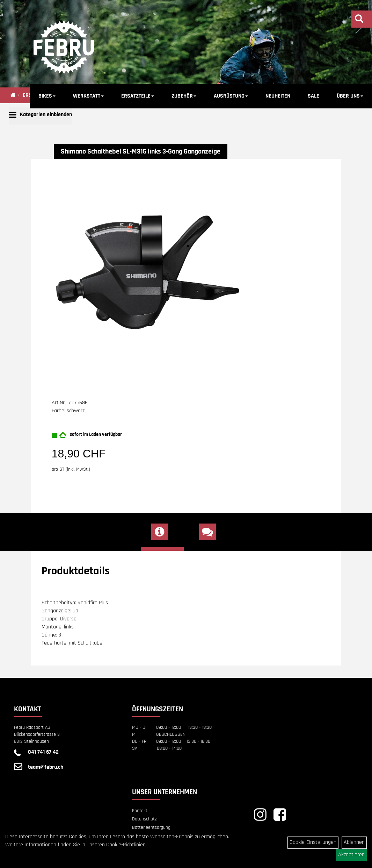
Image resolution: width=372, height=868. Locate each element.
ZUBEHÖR (184, 96)
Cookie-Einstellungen (313, 842)
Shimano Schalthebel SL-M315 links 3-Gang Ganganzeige (141, 151)
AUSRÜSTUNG (231, 96)
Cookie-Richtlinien (126, 845)
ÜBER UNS (350, 96)
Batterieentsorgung (151, 827)
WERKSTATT (88, 96)
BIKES (47, 96)
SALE (313, 96)
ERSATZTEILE (138, 96)
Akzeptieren (351, 855)
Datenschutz (144, 819)
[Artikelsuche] (359, 20)
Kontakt (140, 811)
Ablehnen (354, 842)
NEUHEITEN (278, 96)
